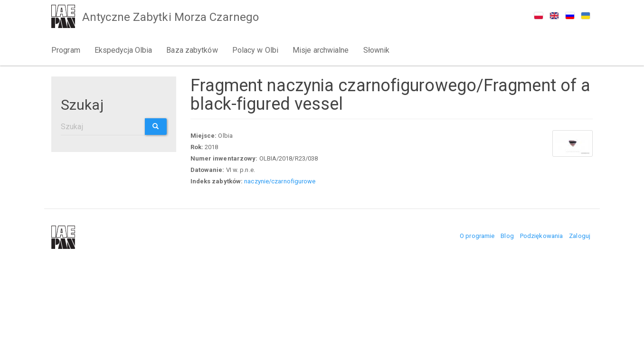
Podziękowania (541, 236)
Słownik (377, 50)
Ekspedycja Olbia (123, 50)
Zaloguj (580, 236)
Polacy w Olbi (255, 50)
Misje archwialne (321, 50)
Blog (507, 236)
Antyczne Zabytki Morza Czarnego (170, 17)
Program (66, 50)
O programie (477, 236)
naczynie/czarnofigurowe (280, 181)
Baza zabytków (192, 50)
